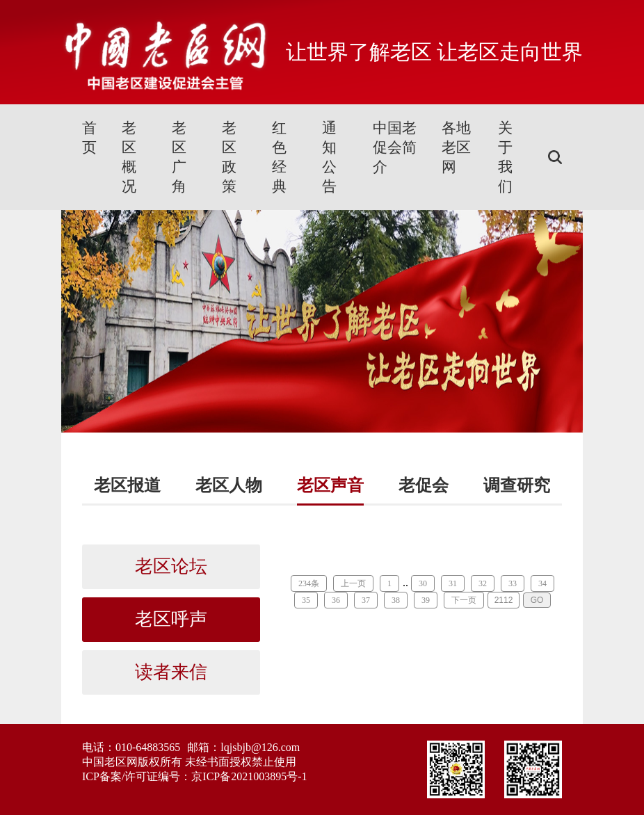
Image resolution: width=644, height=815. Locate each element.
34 (542, 583)
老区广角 (179, 157)
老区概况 (129, 157)
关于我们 (505, 157)
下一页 (464, 600)
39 (426, 600)
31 (453, 583)
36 (336, 600)
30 (423, 583)
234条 (309, 583)
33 (513, 583)
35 (306, 600)
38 (396, 600)
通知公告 (329, 157)
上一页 (353, 583)
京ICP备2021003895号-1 (249, 776)
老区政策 (229, 157)
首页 (89, 138)
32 (483, 583)
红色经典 (279, 157)
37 (366, 600)
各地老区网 (456, 147)
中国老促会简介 (395, 147)
